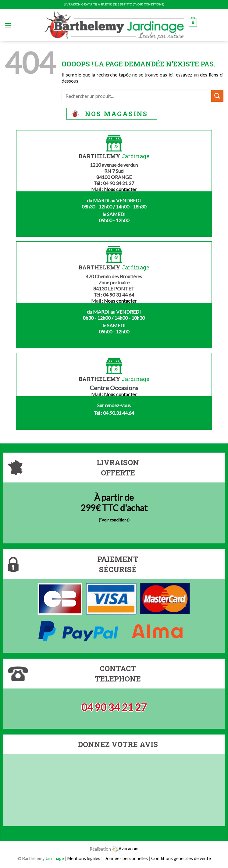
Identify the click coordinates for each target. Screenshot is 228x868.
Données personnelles (126, 858)
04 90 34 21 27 (114, 707)
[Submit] (217, 96)
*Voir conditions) (115, 520)
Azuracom (125, 849)
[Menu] (8, 25)
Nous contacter (120, 189)
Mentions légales (84, 858)
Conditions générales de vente (181, 858)
